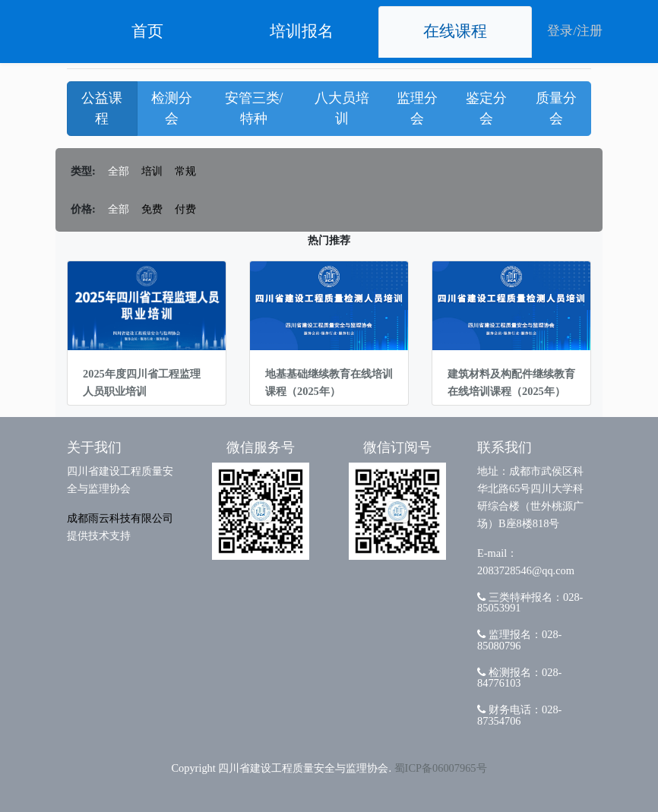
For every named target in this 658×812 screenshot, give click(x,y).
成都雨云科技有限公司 (120, 518)
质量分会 (556, 108)
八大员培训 (342, 108)
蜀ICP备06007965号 (441, 768)
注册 (590, 31)
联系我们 (505, 447)
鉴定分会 (486, 108)
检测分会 (172, 108)
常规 (185, 171)
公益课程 (102, 108)
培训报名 (302, 31)
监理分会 (417, 108)
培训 (152, 171)
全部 (119, 171)
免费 (152, 209)
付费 (185, 209)
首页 (147, 31)
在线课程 (455, 31)
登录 (560, 31)
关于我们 (94, 447)
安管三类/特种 (254, 108)
